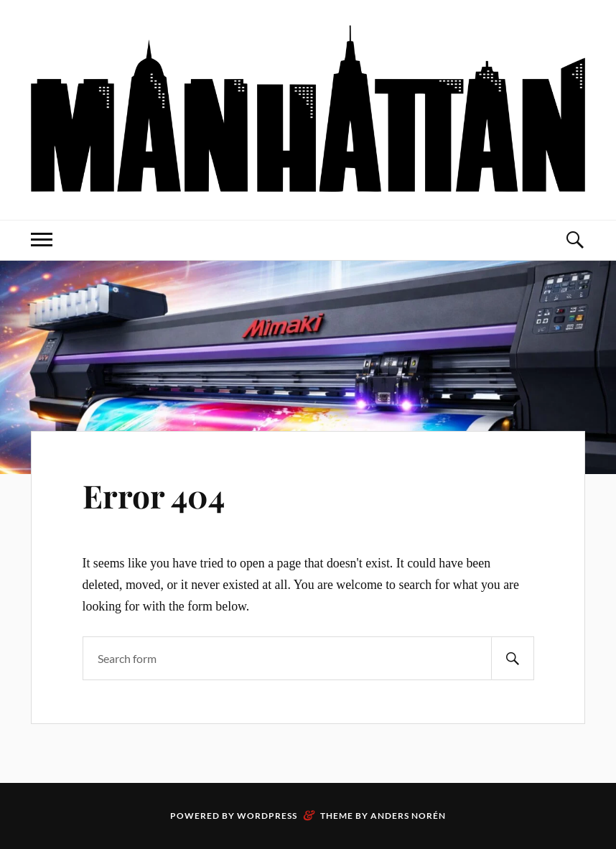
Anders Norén (408, 816)
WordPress (267, 816)
